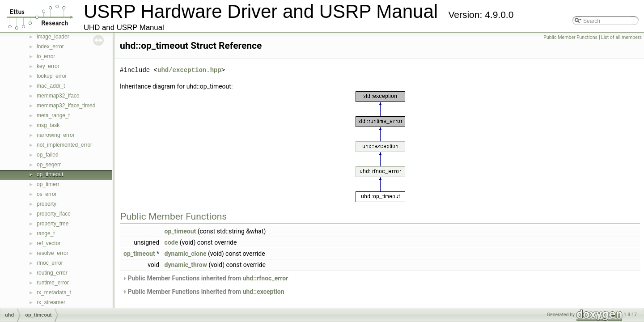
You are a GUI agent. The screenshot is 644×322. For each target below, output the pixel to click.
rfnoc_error (50, 263)
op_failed (48, 155)
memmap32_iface (58, 96)
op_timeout (50, 174)
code (172, 242)
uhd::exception (264, 292)
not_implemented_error (64, 145)
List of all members (621, 37)
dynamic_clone (186, 254)
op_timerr (48, 184)
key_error (48, 66)
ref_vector (49, 243)
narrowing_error (56, 135)
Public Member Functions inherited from (205, 278)
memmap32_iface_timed (66, 106)
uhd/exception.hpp (189, 70)
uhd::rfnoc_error (266, 278)
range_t (46, 233)
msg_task (48, 125)
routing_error (52, 273)
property (47, 204)
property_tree (53, 224)
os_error (47, 194)
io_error (46, 56)
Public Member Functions (570, 37)
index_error (50, 47)
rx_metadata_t (54, 292)
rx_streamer (51, 302)
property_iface (54, 214)
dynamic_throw (186, 265)
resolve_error (53, 253)
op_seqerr (49, 165)
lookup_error (52, 76)
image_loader (53, 37)
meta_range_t (53, 115)
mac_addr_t (51, 86)
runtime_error (53, 283)
